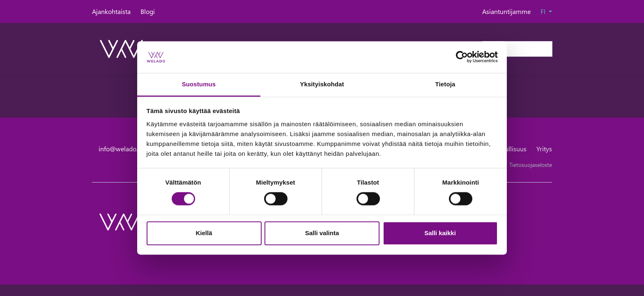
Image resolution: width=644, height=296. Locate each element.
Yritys (544, 149)
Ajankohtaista (111, 11)
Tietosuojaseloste (531, 165)
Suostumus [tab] (199, 84)
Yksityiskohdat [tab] (322, 84)
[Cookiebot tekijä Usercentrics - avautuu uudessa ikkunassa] (462, 57)
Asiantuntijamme (506, 11)
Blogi (148, 11)
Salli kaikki (440, 233)
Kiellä (204, 233)
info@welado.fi (120, 149)
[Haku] (517, 49)
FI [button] (544, 11)
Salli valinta (322, 233)
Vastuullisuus (508, 149)
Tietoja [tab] (445, 84)
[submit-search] (547, 49)
